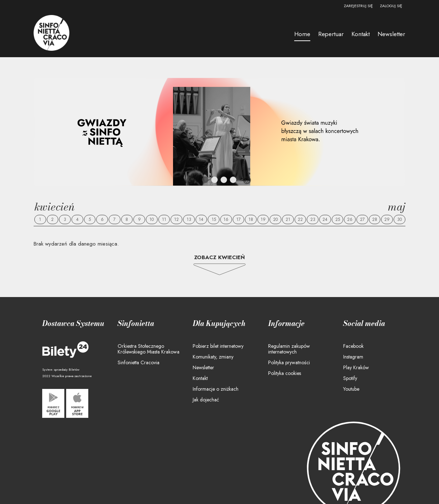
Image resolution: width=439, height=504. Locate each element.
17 (238, 219)
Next (247, 180)
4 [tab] (233, 181)
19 (263, 219)
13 (189, 219)
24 (325, 219)
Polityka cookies (285, 373)
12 (176, 219)
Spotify (350, 378)
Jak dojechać (206, 400)
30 (399, 219)
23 (313, 219)
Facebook (353, 346)
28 (375, 219)
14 (201, 219)
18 (251, 219)
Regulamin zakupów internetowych (289, 349)
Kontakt (200, 378)
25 (338, 219)
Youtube (351, 389)
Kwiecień (55, 207)
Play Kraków (356, 367)
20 (275, 219)
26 (350, 219)
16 (226, 219)
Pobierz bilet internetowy (218, 346)
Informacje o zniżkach (216, 389)
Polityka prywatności (289, 362)
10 (152, 219)
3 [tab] (224, 181)
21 (288, 219)
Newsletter (203, 367)
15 (214, 219)
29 (387, 219)
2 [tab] (215, 181)
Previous (191, 180)
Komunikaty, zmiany (213, 357)
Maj (397, 207)
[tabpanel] (219, 132)
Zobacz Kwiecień (219, 257)
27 (362, 219)
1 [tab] (206, 181)
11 (164, 219)
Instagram (353, 357)
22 (300, 219)
